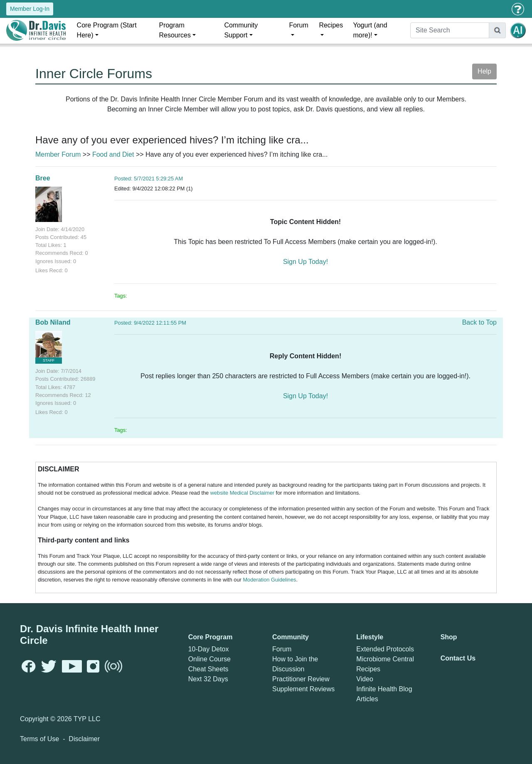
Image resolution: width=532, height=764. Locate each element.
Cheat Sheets (208, 669)
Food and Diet (113, 154)
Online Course (209, 659)
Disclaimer (84, 739)
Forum (299, 25)
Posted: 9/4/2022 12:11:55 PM (150, 323)
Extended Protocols (385, 649)
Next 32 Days (208, 679)
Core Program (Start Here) (107, 30)
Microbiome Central (385, 659)
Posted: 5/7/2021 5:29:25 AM (149, 179)
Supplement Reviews (303, 689)
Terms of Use (39, 739)
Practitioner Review (301, 679)
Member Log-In (30, 9)
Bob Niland (53, 322)
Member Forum (58, 154)
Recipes (331, 25)
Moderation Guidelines (269, 580)
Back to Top (479, 322)
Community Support (241, 30)
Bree (43, 178)
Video (365, 679)
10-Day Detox (209, 649)
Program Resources (175, 30)
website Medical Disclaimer (242, 493)
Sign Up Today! (305, 262)
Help (484, 71)
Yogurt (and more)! (370, 30)
